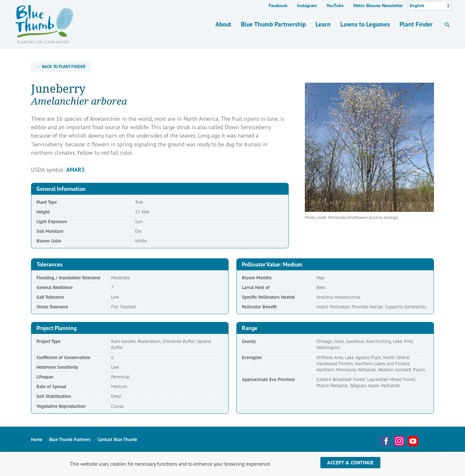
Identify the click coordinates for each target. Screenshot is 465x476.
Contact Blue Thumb (117, 439)
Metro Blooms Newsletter (378, 5)
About (223, 24)
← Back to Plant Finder (61, 67)
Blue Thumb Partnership (273, 24)
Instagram (307, 5)
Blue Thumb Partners (70, 439)
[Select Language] (430, 6)
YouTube (335, 5)
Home (37, 439)
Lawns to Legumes (365, 24)
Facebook (278, 5)
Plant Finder (416, 24)
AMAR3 (75, 170)
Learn (323, 24)
